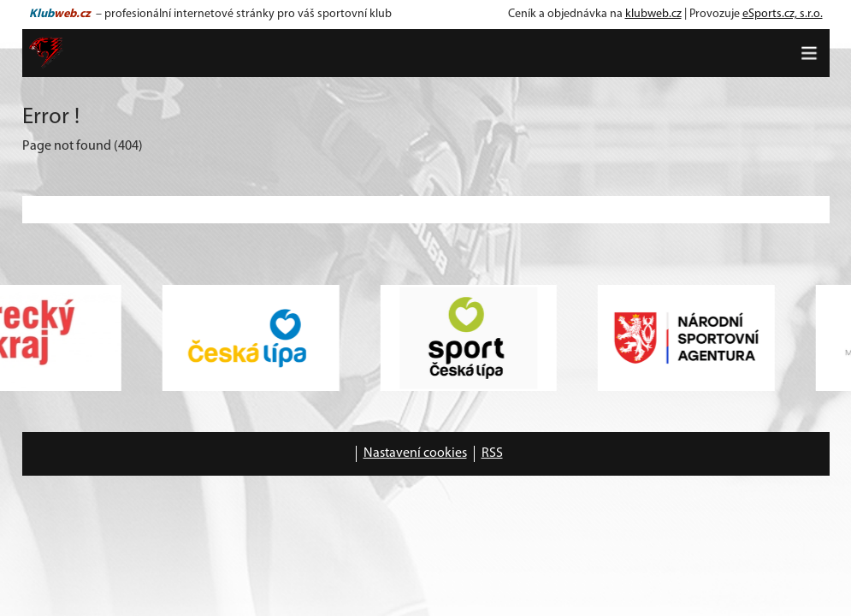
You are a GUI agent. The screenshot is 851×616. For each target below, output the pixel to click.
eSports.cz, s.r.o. (783, 14)
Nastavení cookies (415, 453)
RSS (492, 453)
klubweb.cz (653, 14)
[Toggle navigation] (809, 53)
